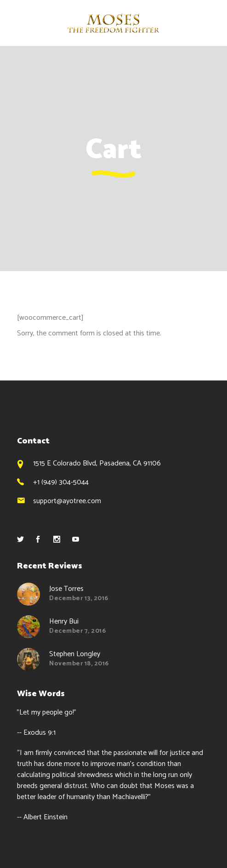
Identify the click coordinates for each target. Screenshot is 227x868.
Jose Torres (66, 589)
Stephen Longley (75, 654)
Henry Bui (64, 621)
